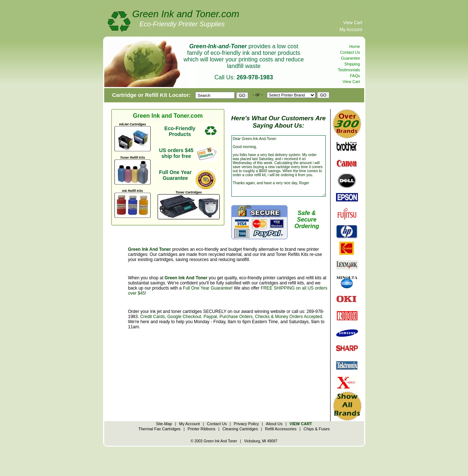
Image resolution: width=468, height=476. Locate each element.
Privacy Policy (246, 424)
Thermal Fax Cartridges (159, 429)
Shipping (352, 64)
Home (354, 46)
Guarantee (351, 58)
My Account (351, 30)
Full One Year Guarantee (207, 288)
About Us (274, 424)
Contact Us (350, 52)
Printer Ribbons (201, 429)
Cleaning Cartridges (240, 429)
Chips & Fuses (317, 429)
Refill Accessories (281, 429)
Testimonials (349, 70)
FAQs (355, 76)
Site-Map (164, 424)
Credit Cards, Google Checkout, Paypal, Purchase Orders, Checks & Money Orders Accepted (231, 317)
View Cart (353, 23)
